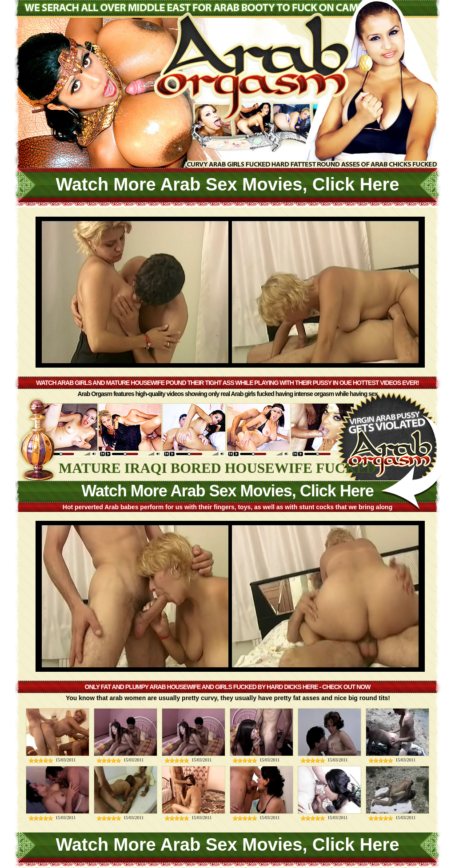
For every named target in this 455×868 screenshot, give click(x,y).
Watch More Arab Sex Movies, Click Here (228, 184)
